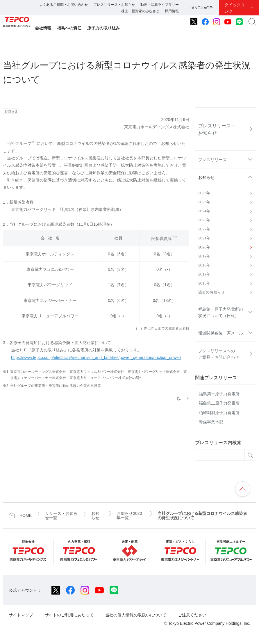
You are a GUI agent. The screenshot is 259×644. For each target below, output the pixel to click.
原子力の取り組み (103, 28)
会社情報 (43, 28)
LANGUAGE (201, 8)
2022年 (204, 229)
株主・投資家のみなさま (140, 11)
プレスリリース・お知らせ (114, 5)
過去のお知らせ (211, 292)
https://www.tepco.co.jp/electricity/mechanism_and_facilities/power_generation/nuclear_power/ (96, 357)
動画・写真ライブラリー (160, 5)
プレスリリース (212, 160)
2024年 (204, 211)
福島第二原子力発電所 (219, 403)
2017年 (204, 274)
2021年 (204, 238)
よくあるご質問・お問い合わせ (64, 5)
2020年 (204, 247)
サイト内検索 (252, 22)
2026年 (204, 193)
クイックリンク (235, 8)
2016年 (204, 283)
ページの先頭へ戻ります (243, 489)
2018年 (204, 265)
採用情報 (172, 11)
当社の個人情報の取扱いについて (136, 615)
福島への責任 (69, 28)
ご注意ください (192, 615)
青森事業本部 (211, 422)
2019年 (204, 256)
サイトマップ (21, 615)
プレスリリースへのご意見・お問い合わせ (219, 354)
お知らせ (206, 177)
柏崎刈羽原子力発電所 (219, 413)
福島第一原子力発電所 (219, 394)
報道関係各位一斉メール (221, 333)
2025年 (204, 202)
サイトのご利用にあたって (69, 615)
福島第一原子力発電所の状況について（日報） (221, 312)
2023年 (204, 220)
